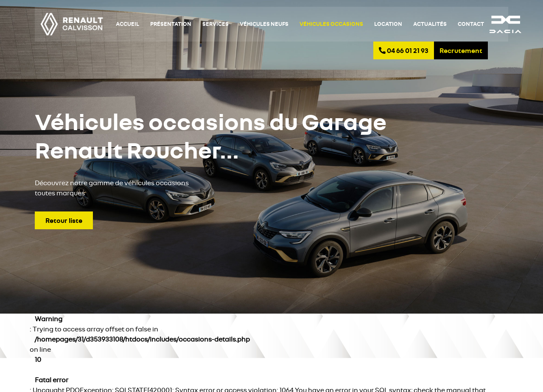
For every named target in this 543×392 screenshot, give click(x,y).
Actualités (430, 24)
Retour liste (64, 220)
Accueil (127, 24)
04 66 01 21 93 (404, 50)
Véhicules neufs (264, 24)
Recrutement (461, 50)
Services (216, 24)
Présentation (171, 24)
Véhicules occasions (331, 24)
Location (388, 24)
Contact (471, 24)
